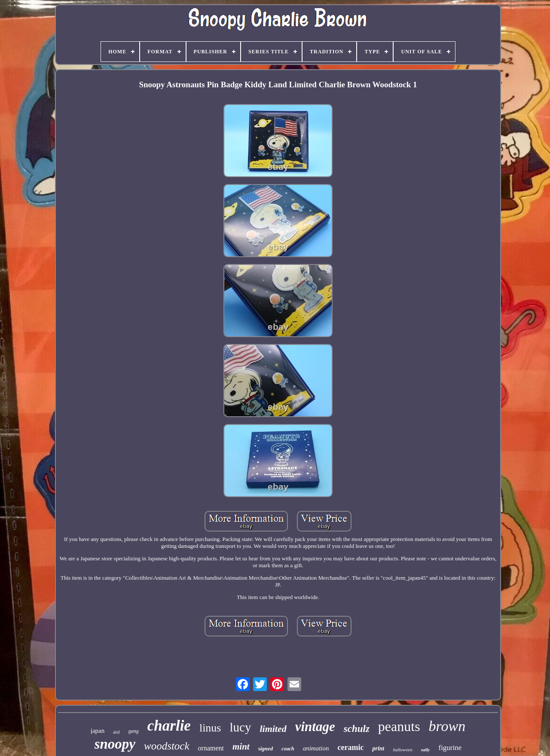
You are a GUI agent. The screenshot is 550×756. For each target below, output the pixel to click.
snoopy (115, 744)
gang (134, 731)
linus (210, 728)
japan (98, 731)
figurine (450, 748)
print (378, 748)
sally (426, 750)
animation (316, 748)
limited (273, 729)
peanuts (399, 726)
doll (116, 732)
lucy (240, 727)
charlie (169, 726)
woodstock (167, 746)
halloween (402, 750)
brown (447, 726)
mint (241, 747)
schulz (357, 729)
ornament (211, 748)
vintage (315, 727)
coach (288, 749)
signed (266, 748)
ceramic (351, 747)
